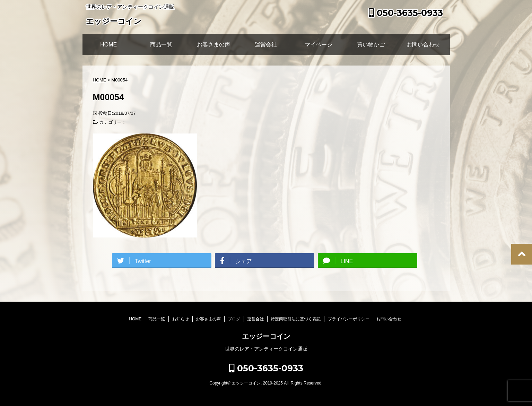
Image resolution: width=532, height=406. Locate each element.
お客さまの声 (213, 45)
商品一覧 (161, 45)
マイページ (319, 45)
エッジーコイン (114, 22)
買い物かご (371, 45)
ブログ (234, 319)
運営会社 (266, 45)
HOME (108, 45)
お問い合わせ (423, 45)
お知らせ (181, 319)
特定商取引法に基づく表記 (296, 319)
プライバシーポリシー (349, 319)
